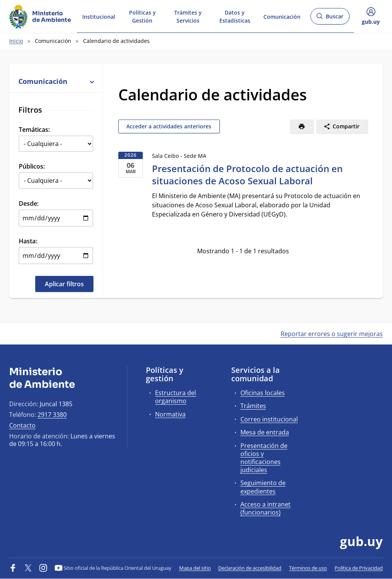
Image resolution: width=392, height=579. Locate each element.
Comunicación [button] (56, 81)
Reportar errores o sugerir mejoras (332, 334)
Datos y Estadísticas (235, 16)
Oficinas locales (263, 393)
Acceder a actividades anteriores (169, 126)
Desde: (29, 203)
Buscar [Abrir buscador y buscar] (330, 19)
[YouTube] (59, 568)
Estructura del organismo (176, 397)
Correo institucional (269, 419)
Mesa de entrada (265, 432)
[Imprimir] (301, 126)
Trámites (253, 406)
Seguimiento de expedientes (263, 487)
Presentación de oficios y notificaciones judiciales (264, 458)
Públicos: (32, 166)
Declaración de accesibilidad (250, 568)
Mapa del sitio (195, 568)
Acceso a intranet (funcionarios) (265, 508)
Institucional (99, 16)
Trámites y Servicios (188, 16)
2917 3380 (52, 415)
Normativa (170, 414)
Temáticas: (34, 130)
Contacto (22, 425)
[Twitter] (28, 568)
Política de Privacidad (359, 568)
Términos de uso (308, 568)
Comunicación (282, 16)
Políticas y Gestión (142, 16)
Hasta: (28, 241)
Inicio (16, 41)
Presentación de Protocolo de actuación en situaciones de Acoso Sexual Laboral (247, 175)
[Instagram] (43, 568)
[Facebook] (13, 568)
